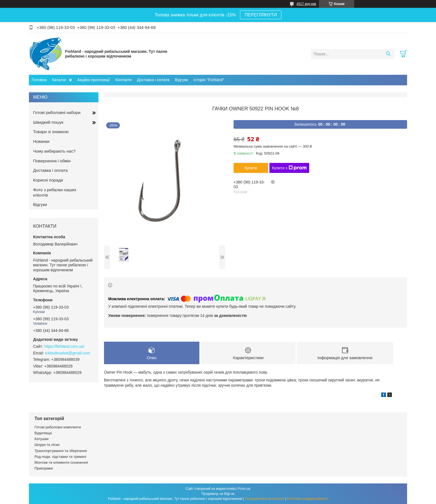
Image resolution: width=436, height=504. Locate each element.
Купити (251, 168)
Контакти (123, 80)
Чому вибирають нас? (54, 151)
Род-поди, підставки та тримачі (60, 457)
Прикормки (44, 468)
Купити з (289, 168)
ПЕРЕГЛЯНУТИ (261, 15)
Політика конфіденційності (308, 499)
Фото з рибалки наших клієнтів (55, 192)
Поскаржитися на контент (264, 499)
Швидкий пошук (48, 122)
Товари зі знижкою (51, 132)
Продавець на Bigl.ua (218, 494)
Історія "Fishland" (209, 80)
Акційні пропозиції (94, 80)
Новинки (41, 141)
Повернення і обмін (52, 161)
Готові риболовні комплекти (58, 427)
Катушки (42, 439)
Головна (39, 80)
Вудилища (43, 433)
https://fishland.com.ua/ (64, 346)
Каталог (59, 80)
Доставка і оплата (153, 80)
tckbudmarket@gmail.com (68, 353)
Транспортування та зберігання (61, 451)
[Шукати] (388, 54)
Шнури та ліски (47, 445)
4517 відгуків (306, 4)
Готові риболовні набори (57, 112)
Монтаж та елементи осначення (61, 462)
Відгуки (181, 80)
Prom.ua (244, 489)
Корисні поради (48, 180)
